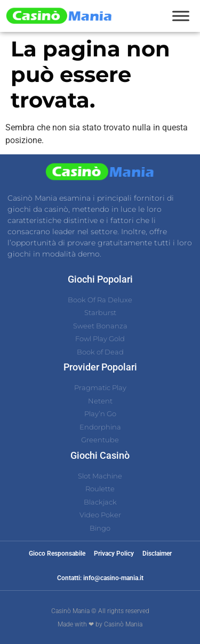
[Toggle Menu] (181, 16)
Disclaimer (157, 554)
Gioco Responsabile (57, 554)
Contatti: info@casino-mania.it (100, 578)
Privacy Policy (114, 554)
